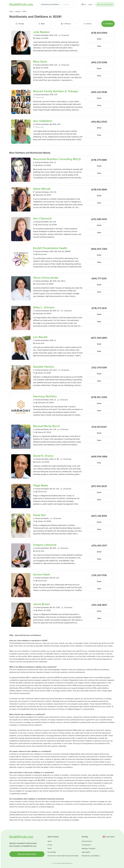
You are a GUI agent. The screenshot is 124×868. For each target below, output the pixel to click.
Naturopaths (86, 852)
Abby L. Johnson (44, 307)
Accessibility (52, 852)
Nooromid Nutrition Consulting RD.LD (57, 159)
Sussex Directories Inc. (65, 863)
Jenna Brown (42, 604)
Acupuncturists (87, 841)
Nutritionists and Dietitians (50, 4)
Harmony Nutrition (45, 397)
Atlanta (38, 38)
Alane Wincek (42, 189)
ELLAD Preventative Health (50, 248)
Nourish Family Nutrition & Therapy (56, 91)
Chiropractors (86, 845)
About (50, 841)
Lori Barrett (40, 337)
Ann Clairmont (42, 219)
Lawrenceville (40, 284)
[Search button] (73, 4)
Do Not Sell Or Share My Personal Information (63, 856)
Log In (90, 4)
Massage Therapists (89, 848)
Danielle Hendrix (44, 367)
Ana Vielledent (42, 121)
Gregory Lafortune (45, 545)
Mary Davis (40, 62)
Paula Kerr (40, 515)
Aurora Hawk (42, 575)
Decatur (38, 462)
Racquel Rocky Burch (47, 426)
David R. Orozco (43, 456)
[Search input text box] (66, 4)
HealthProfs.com (21, 4)
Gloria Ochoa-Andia (46, 278)
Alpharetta (39, 195)
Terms (50, 848)
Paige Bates (41, 486)
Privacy (50, 845)
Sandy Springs (43, 225)
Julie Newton (41, 32)
